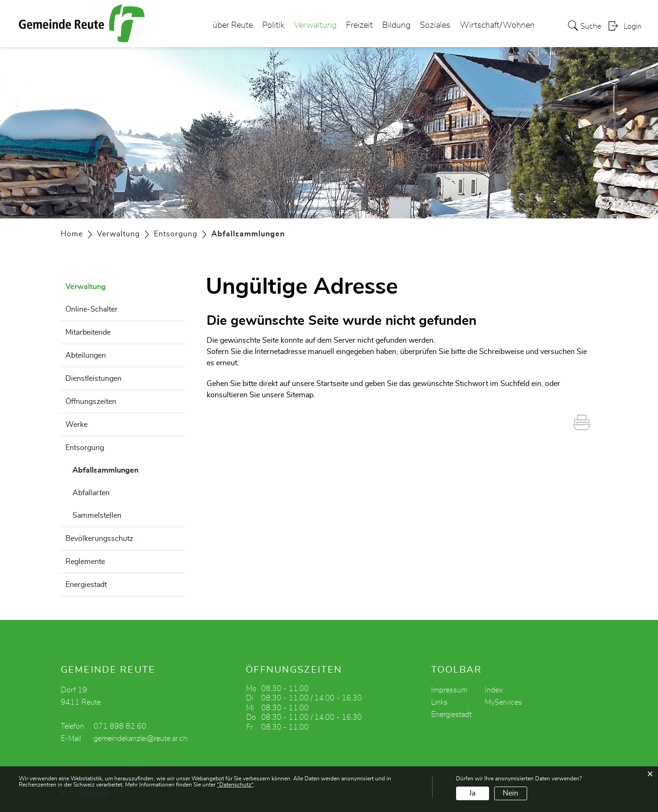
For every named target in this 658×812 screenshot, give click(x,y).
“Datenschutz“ (235, 785)
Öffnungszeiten (91, 402)
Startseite (332, 384)
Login (633, 26)
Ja (472, 793)
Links (439, 702)
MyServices (503, 702)
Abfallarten (91, 493)
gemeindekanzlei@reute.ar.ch (140, 739)
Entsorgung (85, 448)
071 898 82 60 (120, 726)
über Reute (233, 25)
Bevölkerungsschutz (99, 539)
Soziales (435, 25)
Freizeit (359, 25)
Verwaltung (315, 25)
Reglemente (85, 562)
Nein (510, 793)
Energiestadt (86, 585)
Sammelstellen (97, 515)
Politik (273, 25)
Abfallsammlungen (128, 469)
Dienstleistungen (93, 378)
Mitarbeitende (88, 332)
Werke (76, 425)
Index (494, 690)
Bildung (396, 25)
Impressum (449, 690)
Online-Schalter (92, 309)
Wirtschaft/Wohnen (497, 25)
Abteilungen (86, 355)
